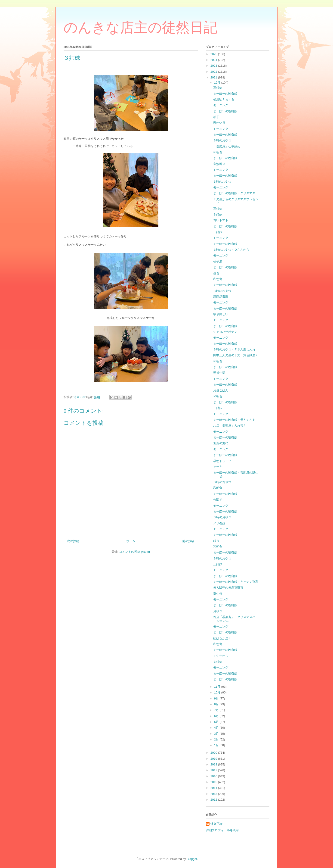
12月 (218, 83)
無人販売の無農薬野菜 (228, 588)
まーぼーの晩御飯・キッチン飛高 (236, 582)
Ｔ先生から (221, 656)
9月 (217, 698)
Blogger (192, 859)
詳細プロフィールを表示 (222, 830)
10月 (218, 692)
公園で (218, 500)
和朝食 (218, 152)
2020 (214, 753)
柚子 (216, 117)
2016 (214, 776)
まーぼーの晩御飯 (225, 94)
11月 (218, 687)
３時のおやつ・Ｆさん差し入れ (234, 349)
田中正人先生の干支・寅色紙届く (236, 355)
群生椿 (218, 594)
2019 (214, 759)
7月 (217, 710)
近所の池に (221, 443)
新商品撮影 (221, 297)
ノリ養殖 (219, 523)
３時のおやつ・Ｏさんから (231, 250)
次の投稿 (73, 541)
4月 (217, 728)
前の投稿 (188, 541)
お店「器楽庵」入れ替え (230, 426)
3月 (217, 734)
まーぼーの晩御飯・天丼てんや (234, 420)
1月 (217, 745)
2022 (214, 72)
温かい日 (219, 123)
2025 (214, 54)
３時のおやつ (222, 140)
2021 (214, 77)
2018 (214, 764)
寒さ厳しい (221, 314)
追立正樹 (216, 824)
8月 (217, 704)
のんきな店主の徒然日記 (140, 28)
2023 (214, 66)
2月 (217, 739)
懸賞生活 (219, 373)
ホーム (131, 541)
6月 (217, 716)
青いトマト (221, 220)
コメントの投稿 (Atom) (135, 552)
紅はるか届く (222, 638)
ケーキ (218, 467)
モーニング (221, 105)
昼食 (216, 273)
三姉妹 (218, 88)
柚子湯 (218, 261)
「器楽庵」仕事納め (227, 146)
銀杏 (216, 541)
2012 (214, 800)
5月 (217, 722)
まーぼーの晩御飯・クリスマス (234, 193)
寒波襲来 (219, 164)
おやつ (218, 611)
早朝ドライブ (222, 461)
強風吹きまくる (224, 99)
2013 (214, 794)
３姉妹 (218, 214)
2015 (214, 782)
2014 (214, 788)
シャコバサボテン (225, 332)
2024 (214, 60)
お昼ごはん (221, 390)
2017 (214, 770)
